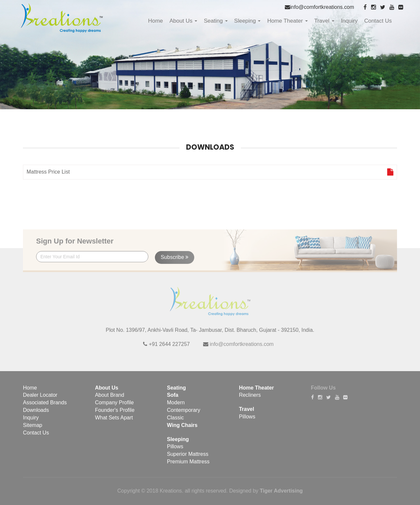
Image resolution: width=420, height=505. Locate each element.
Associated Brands (45, 406)
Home (155, 21)
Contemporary (184, 413)
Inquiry (349, 21)
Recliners (250, 399)
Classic (176, 421)
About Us (184, 21)
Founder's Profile (115, 413)
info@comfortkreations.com (322, 7)
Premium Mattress (188, 465)
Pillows (175, 450)
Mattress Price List (210, 173)
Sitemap (33, 428)
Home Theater (287, 21)
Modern (176, 406)
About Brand (109, 399)
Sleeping (248, 21)
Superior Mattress (188, 458)
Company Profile (114, 406)
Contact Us (378, 21)
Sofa (173, 399)
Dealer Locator (40, 399)
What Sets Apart (114, 421)
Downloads (36, 413)
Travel (324, 21)
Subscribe (175, 260)
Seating (216, 21)
